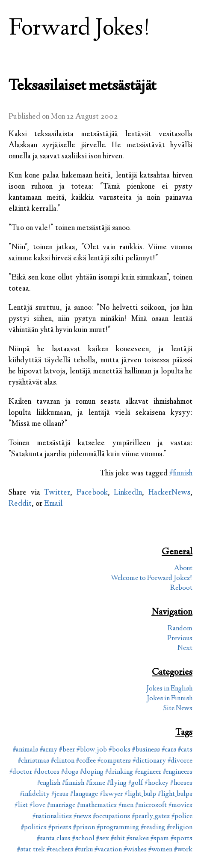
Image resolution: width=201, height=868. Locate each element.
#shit (118, 839)
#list (21, 805)
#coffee (86, 761)
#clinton (63, 761)
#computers (114, 761)
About (183, 569)
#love (37, 805)
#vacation (108, 850)
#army (49, 750)
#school (83, 839)
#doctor (21, 772)
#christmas (34, 761)
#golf (136, 783)
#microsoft (151, 805)
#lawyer (111, 794)
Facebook (92, 493)
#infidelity (35, 794)
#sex (103, 839)
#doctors (47, 772)
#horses (181, 783)
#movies (180, 805)
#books (120, 750)
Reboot (181, 588)
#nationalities (52, 817)
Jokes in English (169, 689)
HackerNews (169, 493)
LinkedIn (128, 493)
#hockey (157, 783)
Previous (180, 639)
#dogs (70, 772)
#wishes (135, 850)
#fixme (96, 783)
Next (185, 648)
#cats (185, 750)
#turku (84, 850)
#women (160, 850)
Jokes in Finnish (170, 699)
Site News (178, 709)
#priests (60, 828)
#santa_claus (54, 839)
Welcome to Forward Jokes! (152, 578)
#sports (182, 839)
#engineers (178, 772)
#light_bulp (140, 794)
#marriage (61, 805)
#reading (153, 828)
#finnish (181, 474)
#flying (117, 783)
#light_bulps (175, 794)
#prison (84, 828)
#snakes (138, 839)
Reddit (20, 504)
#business (146, 750)
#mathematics (97, 805)
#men (126, 805)
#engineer (148, 772)
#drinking (119, 772)
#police (182, 817)
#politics (34, 828)
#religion (180, 828)
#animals (25, 750)
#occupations (111, 817)
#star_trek (31, 850)
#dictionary (149, 761)
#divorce (180, 761)
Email (53, 504)
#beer (67, 750)
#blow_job (92, 750)
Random (180, 629)
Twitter (57, 493)
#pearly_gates (151, 817)
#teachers (60, 850)
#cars (169, 750)
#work (183, 850)
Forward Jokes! (80, 29)
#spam (160, 839)
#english (49, 783)
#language (84, 794)
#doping (92, 772)
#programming (118, 828)
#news (82, 817)
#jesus (60, 794)
